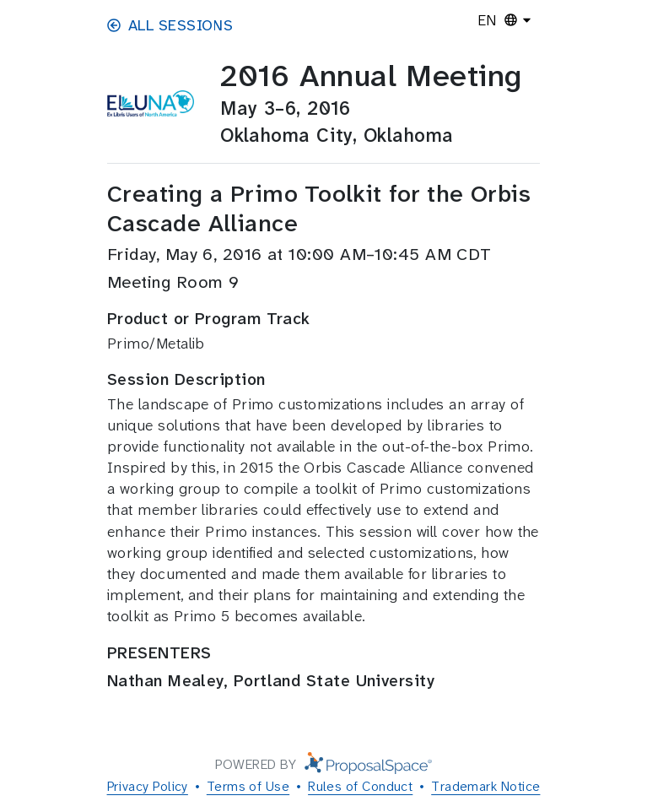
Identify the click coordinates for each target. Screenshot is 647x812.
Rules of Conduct (360, 786)
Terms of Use (248, 786)
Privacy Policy (148, 786)
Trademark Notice (485, 786)
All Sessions (170, 25)
